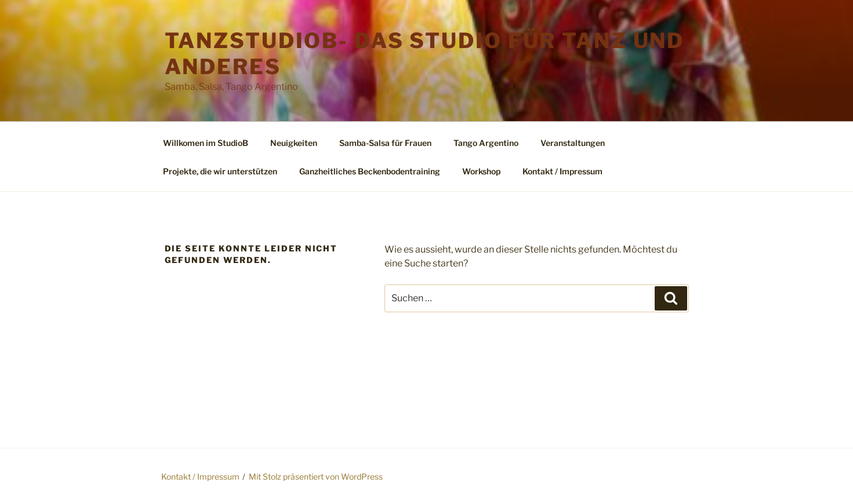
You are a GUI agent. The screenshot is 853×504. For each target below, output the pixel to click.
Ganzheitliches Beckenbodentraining (370, 171)
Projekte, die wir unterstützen (220, 171)
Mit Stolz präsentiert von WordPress (316, 476)
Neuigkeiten (294, 143)
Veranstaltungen (573, 143)
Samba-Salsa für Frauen (385, 143)
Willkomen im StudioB (206, 143)
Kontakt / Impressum (562, 171)
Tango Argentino (486, 143)
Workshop (481, 171)
